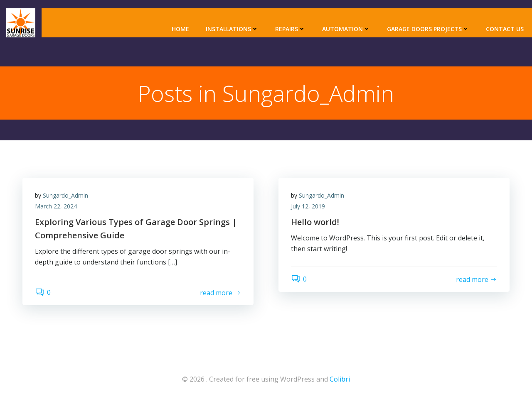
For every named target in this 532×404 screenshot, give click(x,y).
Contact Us (505, 29)
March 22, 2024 (56, 206)
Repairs (290, 29)
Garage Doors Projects (428, 29)
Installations (232, 29)
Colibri (340, 379)
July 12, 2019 (308, 206)
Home (180, 29)
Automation (346, 29)
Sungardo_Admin (65, 195)
